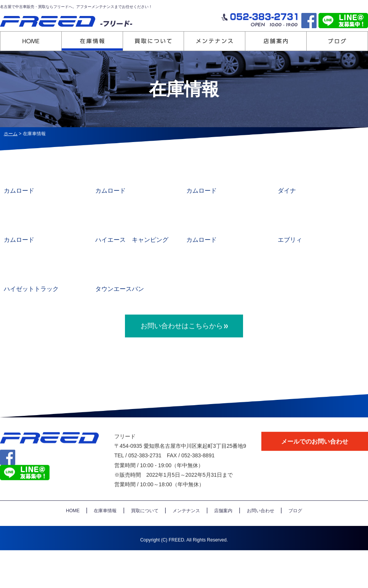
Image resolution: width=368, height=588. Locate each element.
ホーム (11, 134)
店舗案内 (223, 526)
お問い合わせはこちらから (182, 340)
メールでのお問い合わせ (315, 456)
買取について (145, 526)
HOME (73, 526)
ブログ (295, 526)
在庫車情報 (105, 526)
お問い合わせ (261, 526)
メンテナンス (186, 526)
